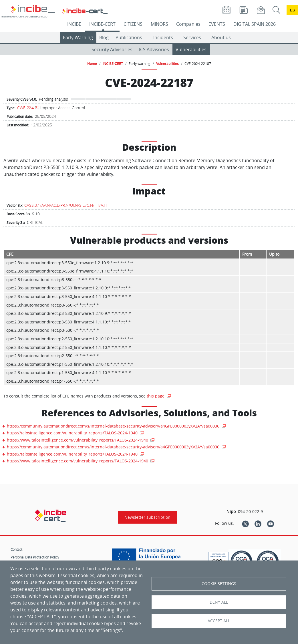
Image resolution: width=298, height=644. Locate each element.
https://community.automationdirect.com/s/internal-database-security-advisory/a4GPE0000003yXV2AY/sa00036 (114, 426)
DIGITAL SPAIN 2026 (255, 24)
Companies (188, 24)
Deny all (219, 602)
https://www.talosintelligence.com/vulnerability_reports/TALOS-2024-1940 (78, 440)
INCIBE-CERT (102, 24)
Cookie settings (219, 584)
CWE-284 (25, 108)
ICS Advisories (154, 49)
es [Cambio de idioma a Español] (293, 10)
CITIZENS (133, 24)
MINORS (159, 24)
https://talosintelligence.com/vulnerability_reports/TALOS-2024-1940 (73, 433)
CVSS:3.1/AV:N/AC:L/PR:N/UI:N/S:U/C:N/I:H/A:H (65, 205)
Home (92, 63)
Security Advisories (112, 49)
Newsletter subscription (147, 517)
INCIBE (74, 24)
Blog (104, 37)
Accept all (219, 621)
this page (156, 396)
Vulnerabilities (191, 49)
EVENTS (217, 24)
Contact (16, 549)
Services (192, 37)
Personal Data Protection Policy (35, 557)
